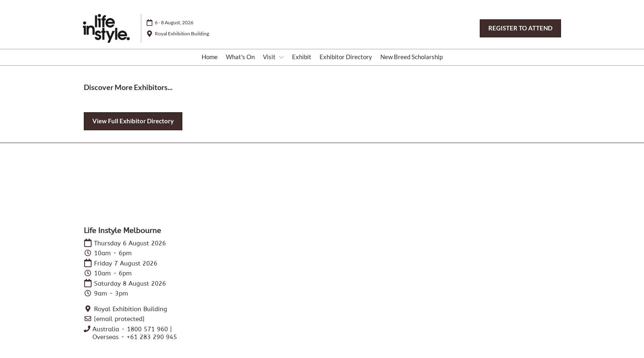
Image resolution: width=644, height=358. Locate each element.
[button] (520, 28)
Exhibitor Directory (346, 57)
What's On (240, 57)
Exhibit (302, 57)
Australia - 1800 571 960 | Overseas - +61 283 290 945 (135, 333)
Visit (270, 57)
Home (210, 57)
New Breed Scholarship (412, 57)
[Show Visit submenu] (281, 57)
